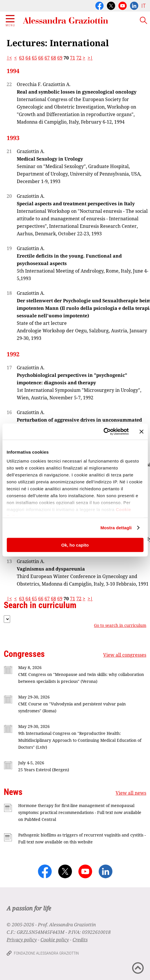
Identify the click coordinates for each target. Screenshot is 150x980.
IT (143, 6)
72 (79, 58)
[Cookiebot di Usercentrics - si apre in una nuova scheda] (103, 432)
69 (60, 58)
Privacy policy (22, 940)
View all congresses (125, 655)
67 (47, 58)
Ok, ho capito (75, 545)
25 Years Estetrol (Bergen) (44, 770)
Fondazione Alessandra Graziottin (46, 953)
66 (41, 58)
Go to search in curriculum (120, 625)
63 (22, 58)
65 (34, 58)
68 (53, 58)
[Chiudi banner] (141, 431)
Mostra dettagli (116, 528)
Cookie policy (55, 940)
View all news (131, 793)
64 (28, 58)
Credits (80, 940)
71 (73, 58)
